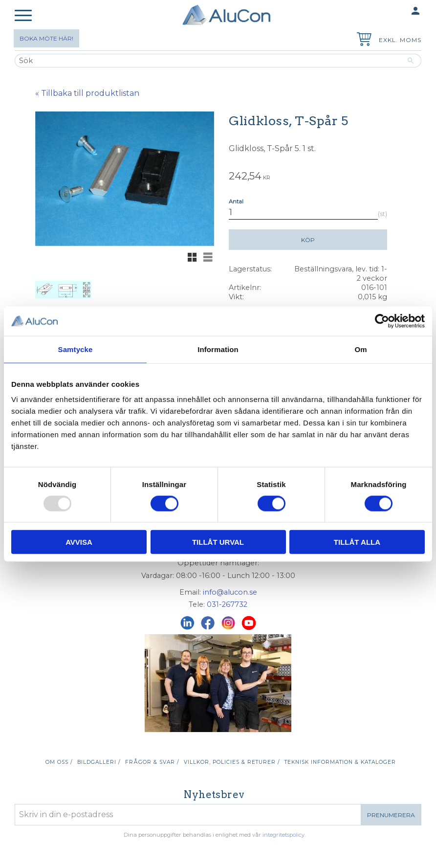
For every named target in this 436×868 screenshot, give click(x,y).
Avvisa (79, 542)
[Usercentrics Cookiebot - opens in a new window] (382, 321)
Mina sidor (396, 11)
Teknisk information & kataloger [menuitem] (340, 762)
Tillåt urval (218, 542)
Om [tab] (360, 349)
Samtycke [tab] (76, 349)
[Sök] (411, 61)
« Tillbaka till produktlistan (87, 93)
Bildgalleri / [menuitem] (99, 762)
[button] (23, 16)
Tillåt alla (357, 542)
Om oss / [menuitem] (59, 762)
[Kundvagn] (362, 40)
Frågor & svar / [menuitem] (152, 762)
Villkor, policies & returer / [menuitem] (232, 762)
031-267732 (227, 604)
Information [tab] (218, 349)
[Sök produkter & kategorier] (207, 61)
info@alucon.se (230, 592)
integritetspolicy (283, 835)
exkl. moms (400, 40)
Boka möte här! (46, 38)
